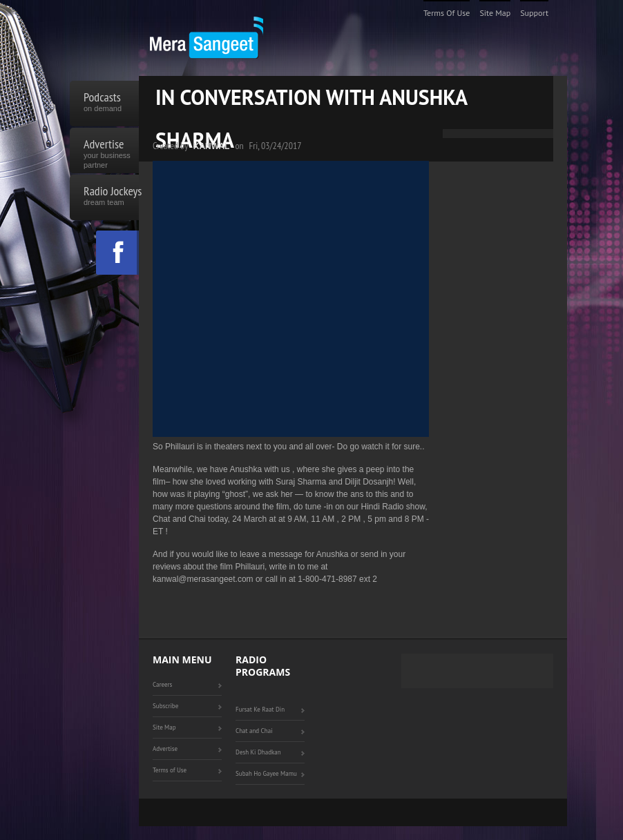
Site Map (495, 13)
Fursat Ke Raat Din (260, 709)
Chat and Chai (254, 731)
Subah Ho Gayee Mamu (266, 773)
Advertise (111, 150)
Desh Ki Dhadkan (258, 752)
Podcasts (111, 104)
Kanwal (212, 146)
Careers (162, 684)
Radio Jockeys (111, 197)
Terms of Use (447, 13)
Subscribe (165, 706)
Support (534, 13)
